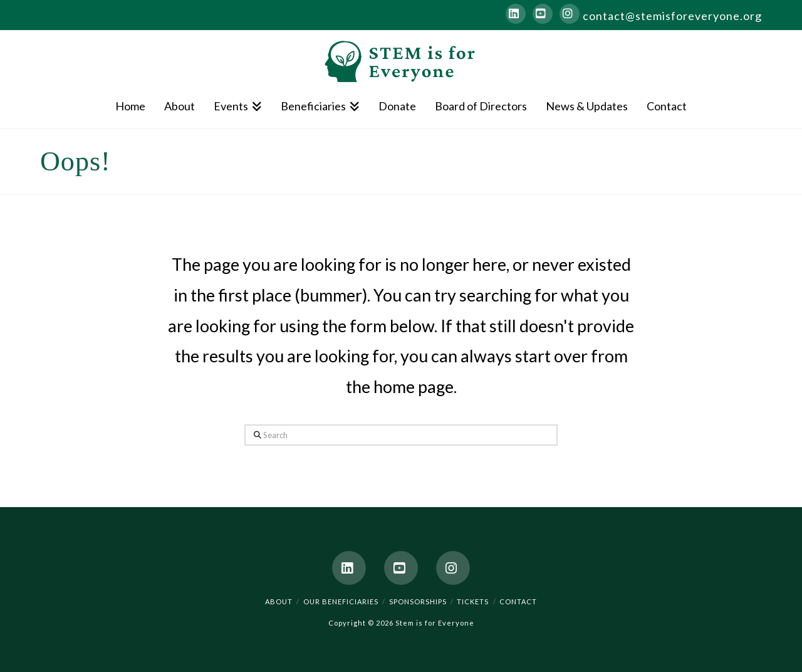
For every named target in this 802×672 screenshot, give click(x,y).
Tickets (473, 601)
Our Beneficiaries (341, 601)
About (279, 601)
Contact (518, 601)
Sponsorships (418, 601)
